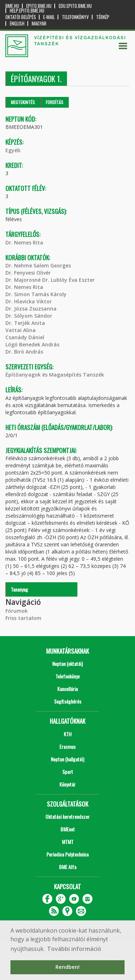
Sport (68, 772)
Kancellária (67, 689)
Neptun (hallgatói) (67, 759)
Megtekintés (23, 102)
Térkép (103, 17)
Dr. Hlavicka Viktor (29, 301)
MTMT (68, 842)
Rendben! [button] (67, 967)
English (17, 24)
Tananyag (19, 589)
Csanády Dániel (25, 337)
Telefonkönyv (75, 17)
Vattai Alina (21, 330)
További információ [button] (74, 949)
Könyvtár (67, 784)
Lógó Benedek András (32, 344)
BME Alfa (68, 867)
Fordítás (55, 102)
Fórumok (17, 611)
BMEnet (68, 829)
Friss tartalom (23, 618)
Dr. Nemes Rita (24, 242)
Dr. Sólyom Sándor (29, 316)
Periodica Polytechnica (67, 854)
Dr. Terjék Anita (25, 323)
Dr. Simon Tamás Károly (36, 294)
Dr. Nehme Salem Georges (38, 265)
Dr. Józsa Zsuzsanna (31, 309)
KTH (68, 734)
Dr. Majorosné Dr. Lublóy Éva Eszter (50, 280)
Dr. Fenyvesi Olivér (28, 273)
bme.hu (12, 6)
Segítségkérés (68, 701)
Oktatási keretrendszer (67, 816)
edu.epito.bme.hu (75, 6)
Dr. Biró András (24, 352)
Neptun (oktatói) (67, 664)
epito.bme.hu (39, 6)
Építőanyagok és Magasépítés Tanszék (55, 375)
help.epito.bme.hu (27, 11)
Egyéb (13, 150)
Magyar (39, 24)
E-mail (49, 17)
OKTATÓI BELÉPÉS (21, 17)
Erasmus (67, 746)
